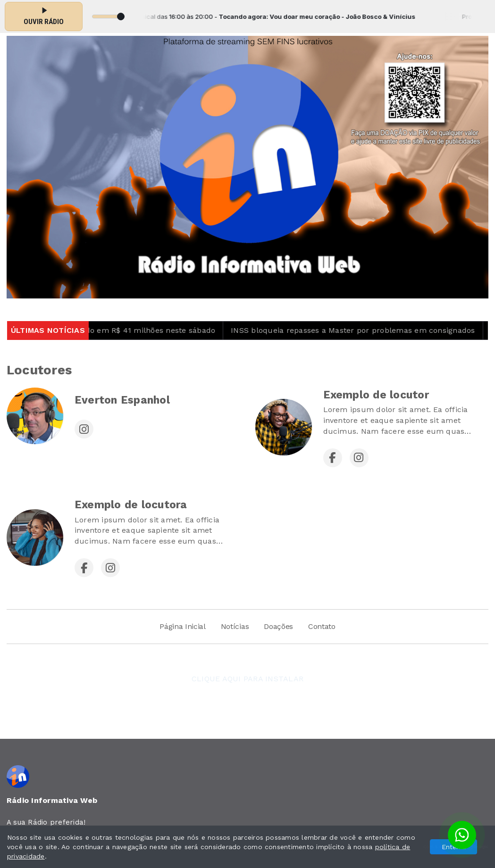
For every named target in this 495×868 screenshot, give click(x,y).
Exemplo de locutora (131, 505)
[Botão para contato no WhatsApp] (462, 835)
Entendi (454, 847)
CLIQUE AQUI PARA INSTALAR (247, 679)
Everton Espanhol (122, 400)
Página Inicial (183, 626)
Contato (322, 626)
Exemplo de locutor (376, 395)
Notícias (235, 626)
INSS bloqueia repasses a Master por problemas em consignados (360, 330)
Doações (278, 626)
